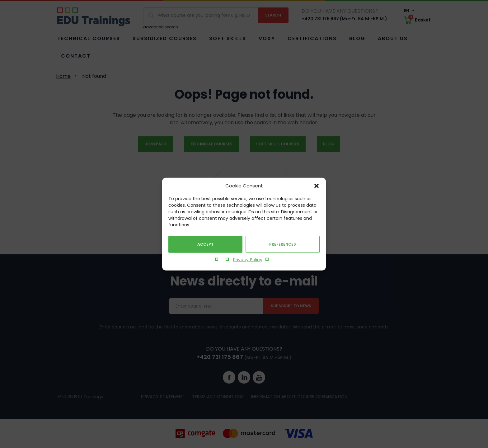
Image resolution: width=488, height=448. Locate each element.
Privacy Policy (248, 260)
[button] (317, 186)
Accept (205, 244)
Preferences (283, 244)
